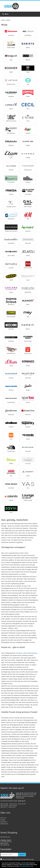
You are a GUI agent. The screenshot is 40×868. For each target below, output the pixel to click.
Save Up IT (4, 807)
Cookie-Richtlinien (26, 866)
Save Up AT (12, 807)
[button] (38, 863)
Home (3, 20)
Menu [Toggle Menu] (5, 14)
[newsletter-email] (9, 855)
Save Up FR (22, 804)
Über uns (3, 818)
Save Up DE (4, 804)
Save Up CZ (13, 804)
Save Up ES (13, 805)
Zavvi (30, 598)
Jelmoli (25, 653)
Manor (20, 653)
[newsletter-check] (1, 859)
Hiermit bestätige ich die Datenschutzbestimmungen (18, 859)
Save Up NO (4, 805)
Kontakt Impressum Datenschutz (4, 822)
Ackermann (34, 653)
